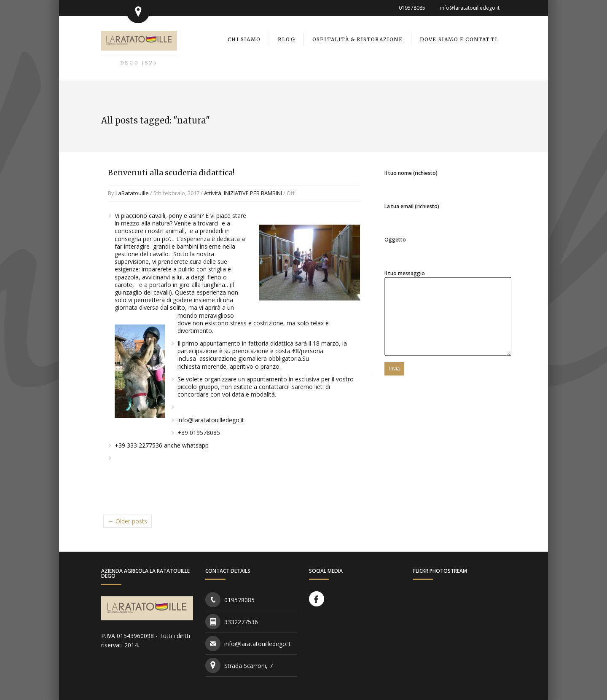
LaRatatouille (132, 193)
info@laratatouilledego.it (470, 8)
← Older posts (128, 521)
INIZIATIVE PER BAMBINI (253, 193)
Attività (213, 193)
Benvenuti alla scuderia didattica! (171, 173)
